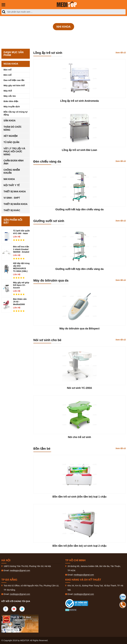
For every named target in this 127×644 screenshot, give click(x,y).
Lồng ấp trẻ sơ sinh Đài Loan (79, 150)
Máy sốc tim (10, 96)
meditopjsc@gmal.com (20, 570)
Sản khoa (10, 121)
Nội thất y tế (12, 185)
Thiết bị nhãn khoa (16, 204)
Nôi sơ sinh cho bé (47, 340)
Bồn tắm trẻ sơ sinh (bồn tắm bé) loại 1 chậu (79, 497)
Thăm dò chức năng (13, 128)
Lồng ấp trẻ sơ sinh (48, 53)
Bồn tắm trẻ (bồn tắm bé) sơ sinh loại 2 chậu (79, 546)
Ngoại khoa (11, 64)
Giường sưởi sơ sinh (49, 221)
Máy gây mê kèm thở (14, 85)
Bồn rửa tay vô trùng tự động (15, 113)
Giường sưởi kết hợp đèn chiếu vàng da (79, 209)
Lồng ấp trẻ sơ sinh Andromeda (79, 101)
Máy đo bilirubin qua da (51, 280)
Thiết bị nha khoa (15, 192)
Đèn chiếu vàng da (47, 161)
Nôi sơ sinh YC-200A (80, 388)
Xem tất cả (121, 53)
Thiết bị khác (12, 210)
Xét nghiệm (11, 136)
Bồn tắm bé (42, 449)
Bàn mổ (7, 70)
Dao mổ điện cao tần (14, 80)
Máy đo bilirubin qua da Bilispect (79, 329)
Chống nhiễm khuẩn (12, 171)
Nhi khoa (79, 34)
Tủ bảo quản (11, 142)
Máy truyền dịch (12, 107)
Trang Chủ (49, 34)
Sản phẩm (64, 34)
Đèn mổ (7, 75)
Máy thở (8, 91)
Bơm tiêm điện (11, 101)
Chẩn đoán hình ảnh (14, 162)
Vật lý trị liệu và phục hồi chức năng (14, 152)
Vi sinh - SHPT (12, 198)
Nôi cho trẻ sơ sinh (79, 437)
